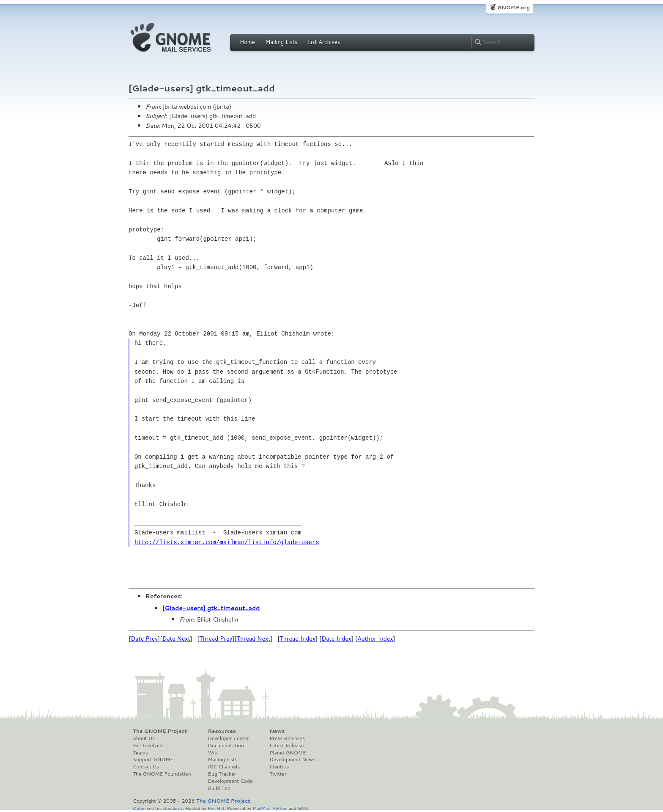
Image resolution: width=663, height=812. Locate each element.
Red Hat (216, 808)
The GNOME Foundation (162, 774)
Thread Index (298, 639)
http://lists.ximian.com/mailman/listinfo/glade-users (227, 542)
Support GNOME (153, 760)
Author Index (375, 639)
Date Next (176, 639)
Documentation (226, 746)
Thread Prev (216, 639)
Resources (222, 731)
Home (247, 42)
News (277, 731)
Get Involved (148, 746)
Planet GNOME (288, 753)
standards (173, 808)
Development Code (230, 781)
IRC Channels (224, 767)
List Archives (324, 42)
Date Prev (144, 639)
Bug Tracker (222, 774)
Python (280, 808)
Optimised (143, 808)
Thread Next (254, 639)
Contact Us (146, 767)
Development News (292, 760)
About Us (144, 738)
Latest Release (286, 746)
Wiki (213, 753)
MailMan (261, 808)
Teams (140, 753)
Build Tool (220, 788)
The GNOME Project (160, 731)
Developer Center (229, 738)
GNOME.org (514, 7)
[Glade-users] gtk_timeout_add (211, 608)
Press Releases (287, 738)
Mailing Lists (281, 42)
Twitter (278, 774)
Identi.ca (279, 767)
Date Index (336, 639)
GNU (303, 808)
